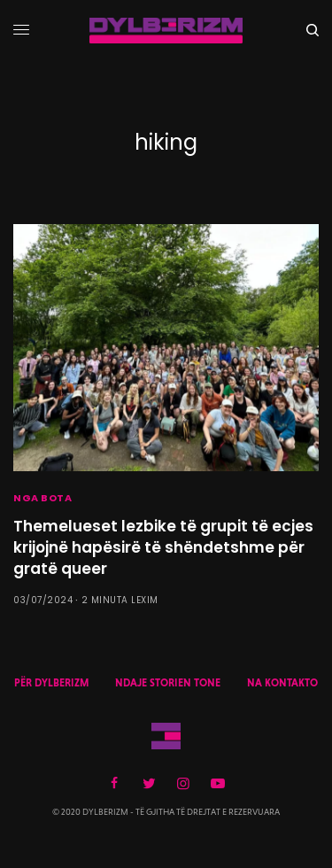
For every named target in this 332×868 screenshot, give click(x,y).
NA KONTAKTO (282, 683)
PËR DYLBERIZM (51, 683)
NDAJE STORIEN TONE (168, 683)
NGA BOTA (42, 498)
